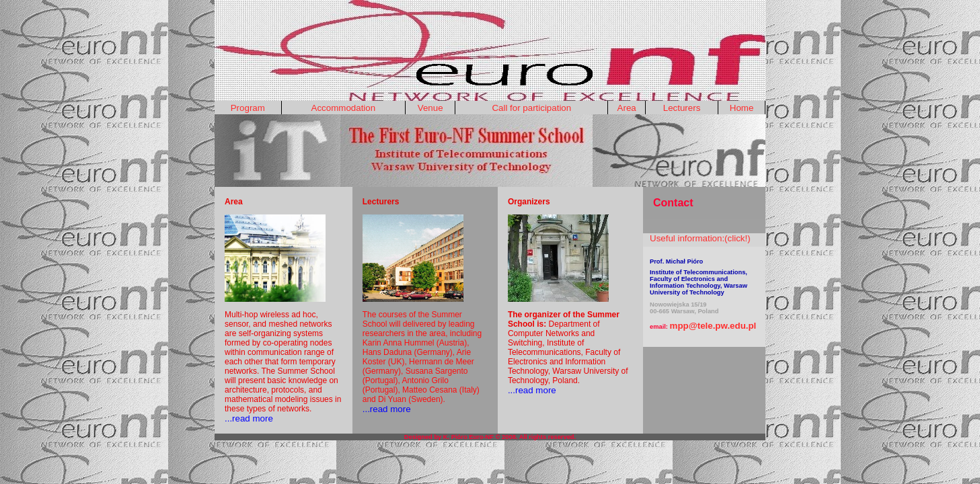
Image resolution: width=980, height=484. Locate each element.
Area (627, 108)
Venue (430, 108)
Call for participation (531, 108)
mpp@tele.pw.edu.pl (713, 326)
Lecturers (682, 108)
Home (742, 108)
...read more (249, 418)
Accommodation (344, 108)
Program (248, 108)
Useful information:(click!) (700, 238)
